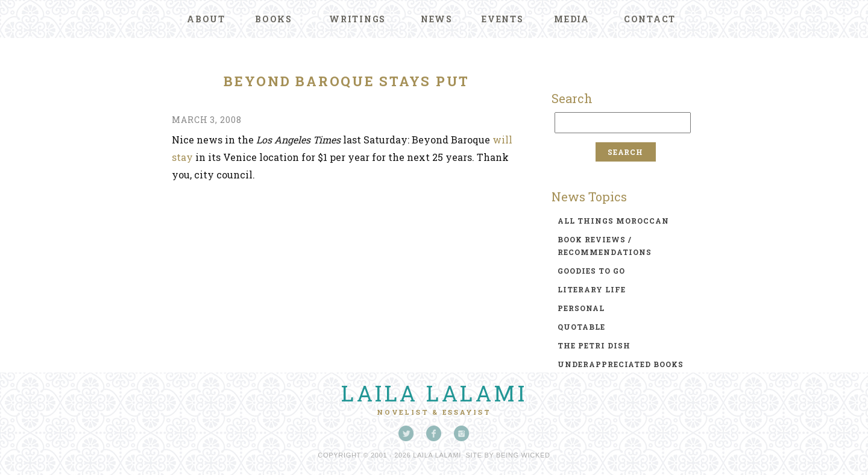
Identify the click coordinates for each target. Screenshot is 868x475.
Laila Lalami (434, 393)
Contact (650, 19)
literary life (592, 289)
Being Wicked (523, 455)
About (206, 19)
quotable (581, 327)
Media (572, 19)
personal (581, 308)
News (437, 19)
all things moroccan (613, 221)
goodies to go (591, 271)
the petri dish (594, 345)
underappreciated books (621, 364)
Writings (357, 19)
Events (503, 19)
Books (274, 19)
